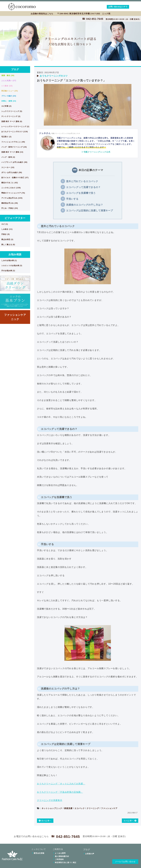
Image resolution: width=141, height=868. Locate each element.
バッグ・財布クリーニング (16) (14, 147)
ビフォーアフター (15, 218)
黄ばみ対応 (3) (7, 239)
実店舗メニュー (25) (10, 91)
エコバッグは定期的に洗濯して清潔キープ (90, 211)
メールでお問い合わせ (125, 862)
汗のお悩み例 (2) (8, 271)
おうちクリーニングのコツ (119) (15, 132)
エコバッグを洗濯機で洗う (81, 193)
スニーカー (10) (8, 167)
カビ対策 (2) (6, 106)
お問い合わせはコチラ (118, 7)
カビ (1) (5, 224)
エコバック (80, 808)
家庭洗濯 (68, 808)
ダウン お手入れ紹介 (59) (12, 173)
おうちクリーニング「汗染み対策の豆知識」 (60, 792)
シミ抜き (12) (7, 86)
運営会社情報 (39, 853)
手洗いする (72, 199)
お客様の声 (90, 854)
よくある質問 (60, 853)
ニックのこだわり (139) (11, 188)
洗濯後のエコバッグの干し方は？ (85, 205)
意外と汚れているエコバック (82, 181)
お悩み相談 (15, 254)
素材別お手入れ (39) (10, 203)
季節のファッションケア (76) (13, 193)
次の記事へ (130, 821)
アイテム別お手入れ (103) (12, 198)
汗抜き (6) (6, 234)
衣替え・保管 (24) (9, 101)
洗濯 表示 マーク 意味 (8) (12, 121)
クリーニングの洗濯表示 (50, 800)
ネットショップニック (52, 808)
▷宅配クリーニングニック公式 (96, 152)
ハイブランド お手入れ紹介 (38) (14, 162)
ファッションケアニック (15, 317)
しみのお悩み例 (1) (9, 260)
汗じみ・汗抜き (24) (10, 208)
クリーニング (93, 808)
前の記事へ (45, 821)
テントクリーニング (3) (11, 116)
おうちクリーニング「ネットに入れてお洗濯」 (61, 784)
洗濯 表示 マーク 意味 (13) (12, 152)
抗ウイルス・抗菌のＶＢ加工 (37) (15, 178)
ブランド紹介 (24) (9, 96)
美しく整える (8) (8, 245)
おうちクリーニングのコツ (54, 76)
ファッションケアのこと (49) (13, 142)
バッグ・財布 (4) (8, 157)
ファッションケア (109, 808)
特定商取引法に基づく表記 (66, 863)
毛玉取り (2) (6, 137)
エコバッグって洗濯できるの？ (83, 187)
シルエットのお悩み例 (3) (12, 266)
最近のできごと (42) (10, 183)
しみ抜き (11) (7, 229)
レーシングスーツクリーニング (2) (15, 127)
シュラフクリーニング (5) (12, 111)
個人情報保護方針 (62, 856)
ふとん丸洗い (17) (9, 81)
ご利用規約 (59, 859)
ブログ (15, 69)
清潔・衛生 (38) (8, 75)
